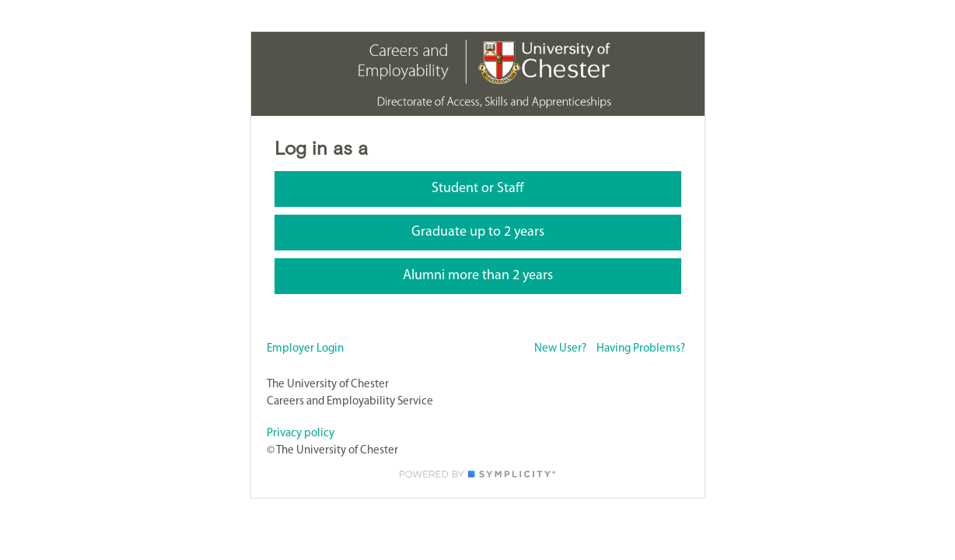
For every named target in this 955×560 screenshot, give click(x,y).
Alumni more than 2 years (478, 276)
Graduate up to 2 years (478, 232)
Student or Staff (478, 189)
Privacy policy (301, 434)
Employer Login (305, 349)
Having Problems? (641, 349)
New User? (560, 349)
